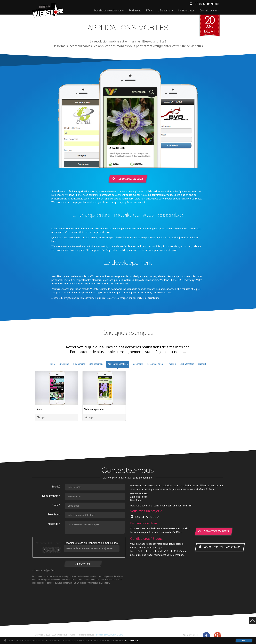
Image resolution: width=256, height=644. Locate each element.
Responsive (137, 364)
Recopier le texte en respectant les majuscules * (92, 543)
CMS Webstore (187, 364)
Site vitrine (64, 364)
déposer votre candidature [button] (220, 547)
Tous (52, 364)
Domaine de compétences (109, 11)
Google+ (217, 636)
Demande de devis (209, 11)
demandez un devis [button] (214, 532)
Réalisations (135, 11)
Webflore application (95, 409)
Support (202, 364)
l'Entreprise (165, 11)
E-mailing (171, 364)
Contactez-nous (186, 11)
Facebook (206, 636)
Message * (54, 524)
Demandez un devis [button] (128, 179)
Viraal (39, 409)
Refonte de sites (155, 364)
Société (56, 487)
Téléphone (54, 515)
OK (244, 640)
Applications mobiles (118, 364)
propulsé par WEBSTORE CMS (110, 635)
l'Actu (149, 11)
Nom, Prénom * (51, 496)
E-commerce (79, 364)
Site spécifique (96, 364)
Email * (56, 505)
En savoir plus (132, 640)
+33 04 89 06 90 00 (204, 4)
